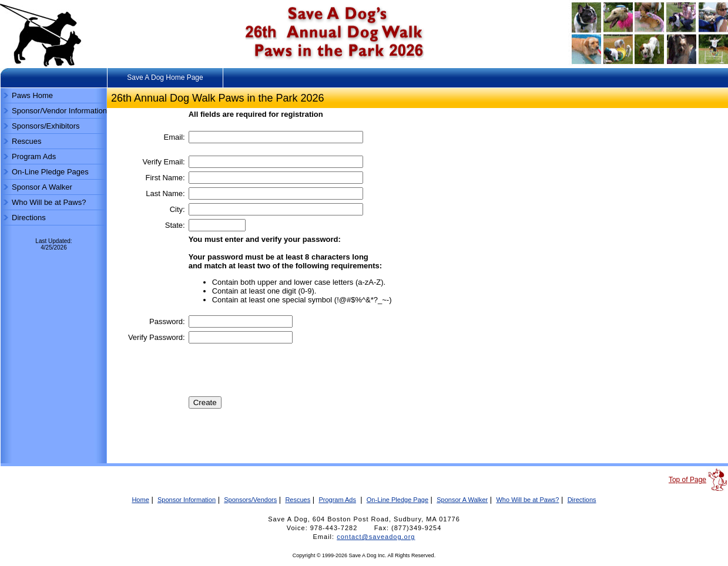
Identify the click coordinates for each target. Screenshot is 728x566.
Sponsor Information (187, 500)
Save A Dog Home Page (165, 78)
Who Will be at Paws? (49, 202)
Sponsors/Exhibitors (46, 126)
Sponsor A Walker (42, 187)
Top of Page (687, 480)
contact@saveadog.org (376, 537)
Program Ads (34, 156)
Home (140, 500)
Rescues (27, 141)
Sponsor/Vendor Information (59, 111)
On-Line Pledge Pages (50, 172)
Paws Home (32, 95)
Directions (29, 218)
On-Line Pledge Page (397, 500)
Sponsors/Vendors (250, 500)
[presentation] (278, 370)
